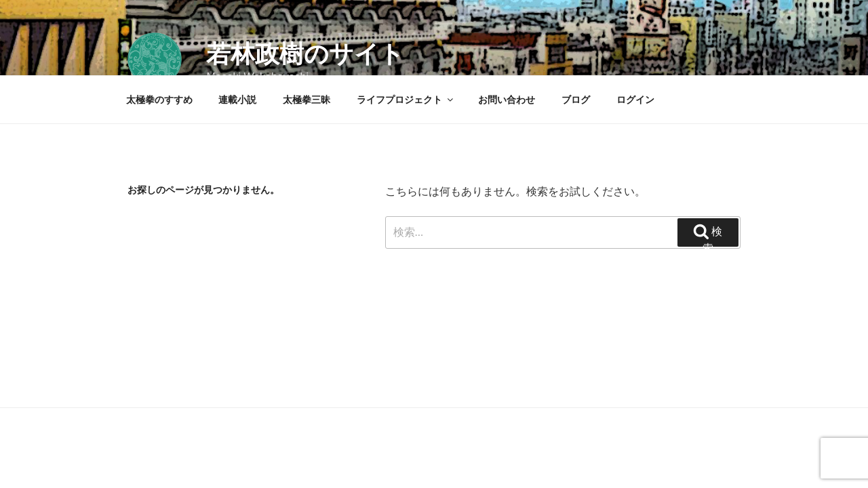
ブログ (576, 100)
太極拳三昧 (307, 100)
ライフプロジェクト (406, 100)
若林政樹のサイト (305, 54)
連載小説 (237, 100)
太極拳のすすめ (159, 100)
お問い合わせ (507, 100)
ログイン (635, 100)
